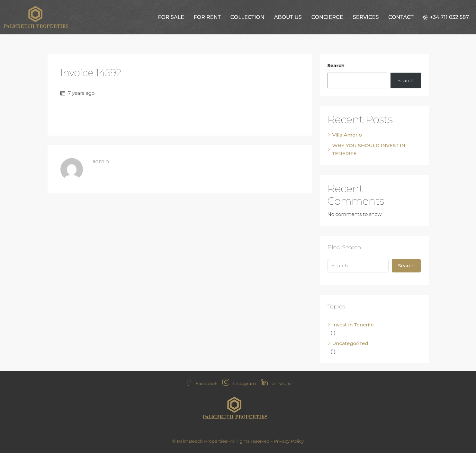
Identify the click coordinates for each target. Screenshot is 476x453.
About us (288, 17)
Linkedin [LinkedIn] (276, 383)
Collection (247, 17)
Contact (401, 17)
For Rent (207, 17)
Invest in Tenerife (353, 325)
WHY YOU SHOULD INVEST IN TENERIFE (369, 149)
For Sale (171, 17)
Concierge (327, 17)
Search (336, 65)
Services (366, 17)
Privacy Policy (289, 441)
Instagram (239, 383)
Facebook (201, 383)
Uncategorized (350, 343)
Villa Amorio (347, 135)
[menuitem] (445, 17)
